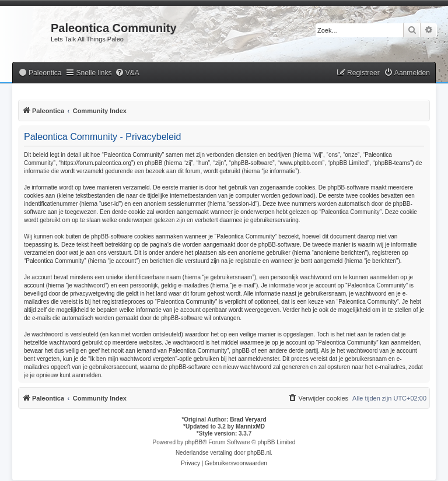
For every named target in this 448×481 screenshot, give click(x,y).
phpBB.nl (259, 453)
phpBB (194, 442)
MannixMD (250, 426)
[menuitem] (40, 73)
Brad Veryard (248, 419)
